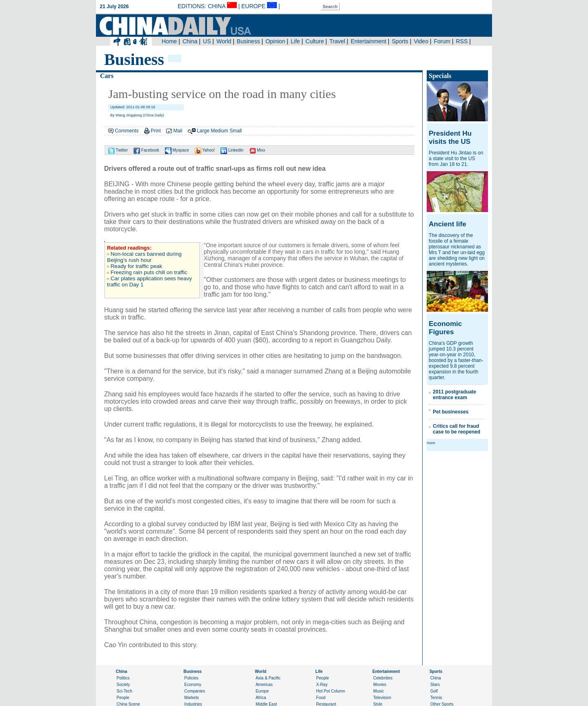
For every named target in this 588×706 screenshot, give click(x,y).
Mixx (257, 150)
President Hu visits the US (450, 137)
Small (236, 131)
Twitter (118, 150)
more (431, 443)
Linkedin (232, 150)
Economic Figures (445, 328)
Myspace (177, 150)
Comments (127, 131)
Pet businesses (451, 412)
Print (156, 131)
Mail (178, 131)
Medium (219, 131)
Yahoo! (205, 150)
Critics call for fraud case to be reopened (457, 429)
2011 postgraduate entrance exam (454, 395)
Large (203, 131)
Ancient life (448, 224)
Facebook (146, 150)
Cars (107, 76)
